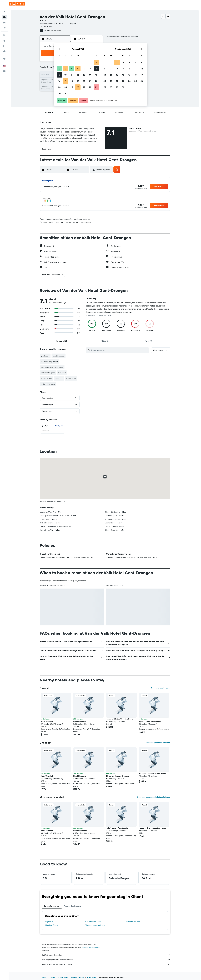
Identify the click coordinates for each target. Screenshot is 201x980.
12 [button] (78, 75)
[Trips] (4, 59)
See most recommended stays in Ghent (154, 797)
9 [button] (59, 75)
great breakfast (59, 356)
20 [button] (84, 81)
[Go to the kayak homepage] (17, 4)
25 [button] (72, 87)
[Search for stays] (4, 17)
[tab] (61, 341)
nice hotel (62, 373)
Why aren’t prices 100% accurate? (106, 964)
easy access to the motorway (52, 367)
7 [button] (90, 69)
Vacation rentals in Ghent (95, 925)
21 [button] (90, 81)
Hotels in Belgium (77, 977)
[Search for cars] (4, 23)
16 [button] (59, 81)
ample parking (46, 378)
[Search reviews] (120, 350)
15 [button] (96, 75)
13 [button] (84, 75)
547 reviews (56, 30)
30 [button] (59, 93)
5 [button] (78, 69)
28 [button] (90, 87)
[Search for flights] (4, 12)
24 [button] (66, 87)
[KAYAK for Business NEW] (4, 51)
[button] (4, 4)
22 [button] (96, 81)
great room (45, 356)
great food (59, 378)
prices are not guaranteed (91, 948)
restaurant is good (48, 373)
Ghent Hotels (91, 977)
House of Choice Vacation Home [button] (120, 719)
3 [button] (66, 69)
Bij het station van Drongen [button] (150, 721)
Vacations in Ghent (133, 922)
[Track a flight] (4, 46)
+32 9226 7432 (46, 27)
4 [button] (72, 69)
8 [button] (96, 69)
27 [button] (84, 87)
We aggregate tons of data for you (106, 960)
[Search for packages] (4, 28)
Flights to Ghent (52, 922)
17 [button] (66, 81)
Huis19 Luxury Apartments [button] (117, 828)
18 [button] (72, 81)
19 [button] (78, 81)
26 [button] (78, 87)
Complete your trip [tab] (52, 906)
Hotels (53, 977)
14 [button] (90, 75)
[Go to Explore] (4, 41)
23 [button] (59, 87)
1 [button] (96, 63)
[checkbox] (52, 428)
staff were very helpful (49, 361)
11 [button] (72, 75)
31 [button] (66, 93)
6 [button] (84, 69)
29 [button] (96, 87)
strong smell (71, 378)
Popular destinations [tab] (72, 906)
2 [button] (59, 69)
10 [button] (66, 75)
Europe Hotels (63, 977)
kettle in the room (48, 384)
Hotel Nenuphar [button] (80, 721)
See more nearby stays (161, 688)
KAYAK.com (44, 977)
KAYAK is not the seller (106, 955)
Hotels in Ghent (52, 925)
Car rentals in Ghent (93, 922)
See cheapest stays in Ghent (158, 742)
